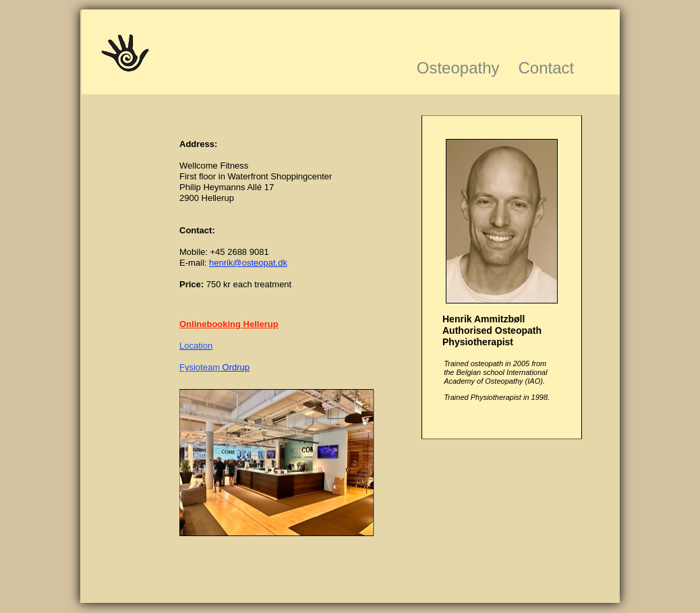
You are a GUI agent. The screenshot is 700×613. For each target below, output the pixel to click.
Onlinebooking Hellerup (229, 324)
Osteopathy (458, 68)
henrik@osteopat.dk (248, 263)
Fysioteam (201, 367)
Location (196, 346)
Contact (547, 68)
